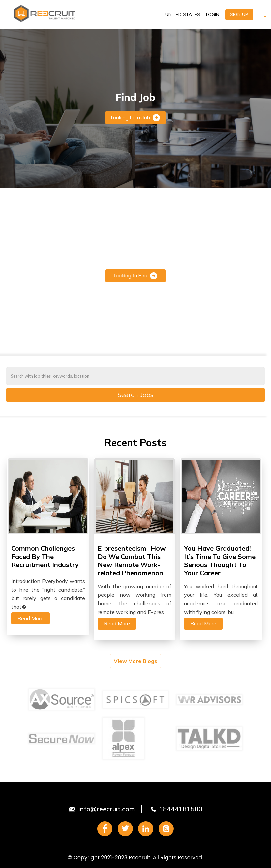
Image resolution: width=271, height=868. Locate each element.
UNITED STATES (183, 14)
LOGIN (213, 14)
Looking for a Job (135, 118)
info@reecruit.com (106, 809)
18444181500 (181, 809)
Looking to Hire (135, 276)
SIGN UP (239, 14)
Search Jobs (135, 395)
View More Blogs (135, 661)
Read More (30, 618)
